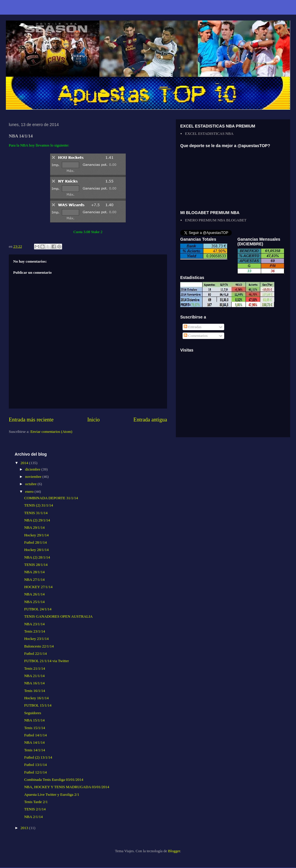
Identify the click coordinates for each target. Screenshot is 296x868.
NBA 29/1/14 (34, 527)
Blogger (174, 851)
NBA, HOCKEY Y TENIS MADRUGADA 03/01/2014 (67, 787)
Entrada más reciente (31, 420)
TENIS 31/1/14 (36, 513)
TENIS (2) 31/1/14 (38, 505)
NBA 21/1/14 (34, 676)
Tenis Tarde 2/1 (36, 802)
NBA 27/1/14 (34, 579)
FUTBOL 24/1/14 (38, 609)
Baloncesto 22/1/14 (39, 646)
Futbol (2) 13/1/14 (38, 757)
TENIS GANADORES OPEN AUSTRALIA (58, 616)
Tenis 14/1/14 (34, 750)
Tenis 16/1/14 (34, 691)
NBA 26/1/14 (34, 594)
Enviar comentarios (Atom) (51, 432)
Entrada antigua (150, 420)
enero (30, 491)
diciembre (33, 469)
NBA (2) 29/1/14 (37, 520)
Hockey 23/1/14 (36, 639)
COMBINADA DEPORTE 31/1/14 (51, 498)
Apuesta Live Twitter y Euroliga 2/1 (52, 794)
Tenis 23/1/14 (34, 631)
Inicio (93, 420)
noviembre (34, 477)
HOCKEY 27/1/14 (38, 587)
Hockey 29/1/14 (36, 535)
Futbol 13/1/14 (35, 765)
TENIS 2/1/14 (35, 809)
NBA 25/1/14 (34, 602)
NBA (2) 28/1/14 (37, 557)
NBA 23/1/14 (34, 624)
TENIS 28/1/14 (36, 565)
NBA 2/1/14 (33, 817)
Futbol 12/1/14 (35, 772)
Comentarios (196, 336)
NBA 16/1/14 (34, 683)
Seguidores (33, 713)
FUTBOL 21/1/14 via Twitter (46, 661)
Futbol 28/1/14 (35, 542)
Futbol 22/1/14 (35, 653)
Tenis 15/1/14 (34, 728)
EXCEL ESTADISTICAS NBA (209, 134)
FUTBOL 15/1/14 (38, 705)
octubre (31, 484)
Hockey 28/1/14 (36, 550)
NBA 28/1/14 (34, 572)
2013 (25, 828)
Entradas (193, 327)
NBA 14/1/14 (34, 742)
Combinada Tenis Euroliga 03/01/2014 (53, 780)
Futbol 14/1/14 (35, 735)
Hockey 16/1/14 (36, 698)
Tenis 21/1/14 (34, 668)
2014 (25, 463)
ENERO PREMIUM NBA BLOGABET (216, 220)
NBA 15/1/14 (34, 720)
